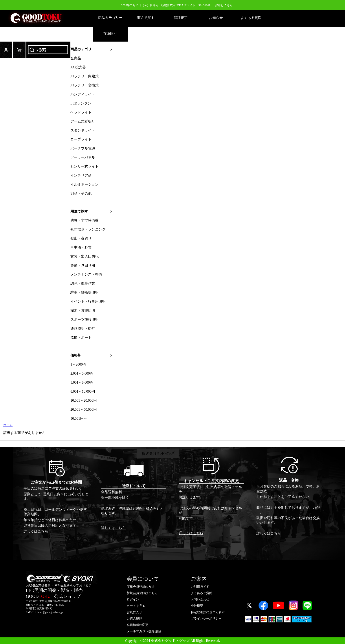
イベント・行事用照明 (88, 301)
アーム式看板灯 (83, 121)
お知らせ (216, 18)
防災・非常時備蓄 (84, 220)
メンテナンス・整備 (86, 274)
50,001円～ (79, 418)
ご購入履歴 (134, 619)
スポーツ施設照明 (84, 319)
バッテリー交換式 (84, 85)
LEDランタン (81, 103)
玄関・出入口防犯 (84, 256)
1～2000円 (78, 364)
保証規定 (181, 18)
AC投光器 (78, 67)
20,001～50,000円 (84, 409)
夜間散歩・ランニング (88, 229)
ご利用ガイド (200, 587)
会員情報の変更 (138, 625)
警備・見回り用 (83, 265)
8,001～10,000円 (83, 391)
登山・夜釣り (81, 238)
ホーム (8, 425)
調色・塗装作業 (83, 283)
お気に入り (134, 612)
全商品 (76, 58)
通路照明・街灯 (83, 328)
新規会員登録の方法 (141, 587)
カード (19, 50)
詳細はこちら (224, 5)
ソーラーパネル (83, 157)
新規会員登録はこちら (142, 593)
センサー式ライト (84, 166)
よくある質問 (251, 18)
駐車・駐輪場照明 (84, 292)
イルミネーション (84, 184)
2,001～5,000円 (82, 373)
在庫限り (110, 34)
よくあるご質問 (202, 593)
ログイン (6, 50)
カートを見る (136, 606)
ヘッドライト (81, 112)
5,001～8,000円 (82, 382)
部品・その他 (81, 193)
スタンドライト (83, 130)
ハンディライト (83, 94)
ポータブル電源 (83, 148)
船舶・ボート (81, 338)
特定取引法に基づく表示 (208, 612)
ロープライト (81, 139)
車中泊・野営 (81, 247)
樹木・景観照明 (83, 310)
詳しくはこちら (36, 531)
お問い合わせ (200, 599)
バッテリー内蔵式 (84, 76)
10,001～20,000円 (84, 400)
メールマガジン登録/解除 (144, 631)
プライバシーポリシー (206, 619)
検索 (48, 50)
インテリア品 (81, 175)
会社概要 (197, 606)
